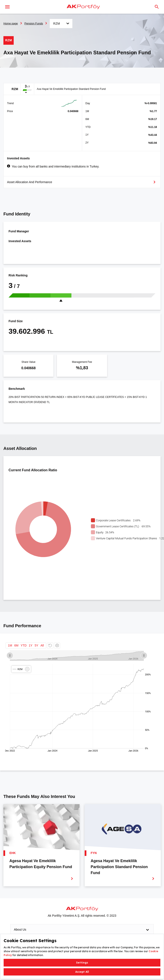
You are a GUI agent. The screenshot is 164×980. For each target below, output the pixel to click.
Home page (11, 23)
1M (10, 645)
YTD (24, 645)
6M (16, 645)
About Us (82, 930)
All (42, 645)
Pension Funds (34, 23)
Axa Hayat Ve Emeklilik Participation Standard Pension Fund (71, 89)
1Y (31, 645)
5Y (36, 645)
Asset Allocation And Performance (30, 182)
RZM (15, 89)
